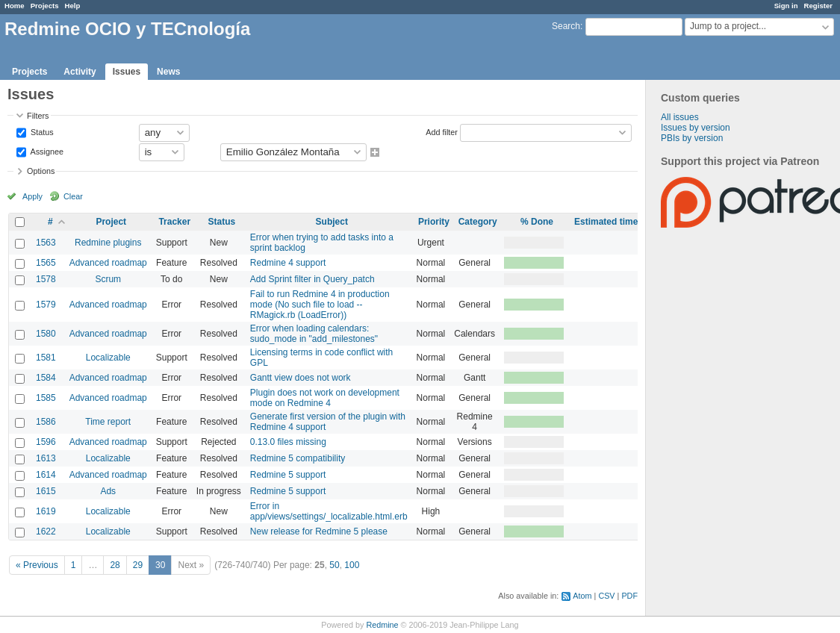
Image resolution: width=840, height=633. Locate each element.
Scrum (108, 279)
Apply (32, 196)
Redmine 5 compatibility (298, 458)
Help (73, 6)
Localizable (108, 358)
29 (138, 565)
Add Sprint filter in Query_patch (312, 279)
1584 (46, 378)
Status (41, 131)
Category (478, 222)
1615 (46, 491)
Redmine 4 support (288, 263)
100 (352, 565)
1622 (46, 531)
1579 (46, 305)
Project (111, 222)
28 (115, 565)
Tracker (174, 222)
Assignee (46, 151)
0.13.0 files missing (288, 442)
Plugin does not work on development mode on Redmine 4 (325, 398)
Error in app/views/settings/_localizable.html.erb (329, 511)
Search (566, 26)
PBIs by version (692, 138)
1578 (46, 279)
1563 (46, 243)
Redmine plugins (108, 243)
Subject (332, 222)
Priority (434, 222)
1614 (46, 475)
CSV (606, 596)
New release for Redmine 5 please (319, 531)
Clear (73, 196)
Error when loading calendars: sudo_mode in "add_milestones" (314, 334)
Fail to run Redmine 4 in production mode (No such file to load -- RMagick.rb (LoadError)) (320, 305)
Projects (45, 6)
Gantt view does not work (301, 378)
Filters (38, 116)
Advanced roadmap (108, 263)
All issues (680, 117)
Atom (582, 596)
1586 (46, 422)
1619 (46, 511)
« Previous (37, 565)
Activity (80, 72)
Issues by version (696, 128)
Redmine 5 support (288, 475)
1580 (46, 334)
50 (334, 565)
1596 (46, 442)
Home (15, 6)
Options (41, 171)
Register (818, 6)
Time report (108, 422)
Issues (127, 72)
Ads (108, 491)
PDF (629, 596)
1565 (46, 263)
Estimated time (606, 222)
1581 (46, 358)
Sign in (786, 6)
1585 (46, 398)
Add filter (442, 131)
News (168, 72)
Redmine (382, 625)
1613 (46, 458)
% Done (537, 222)
